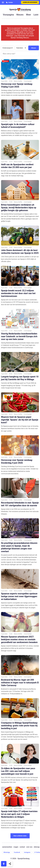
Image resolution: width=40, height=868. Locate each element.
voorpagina (8, 15)
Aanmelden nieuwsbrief (30, 2)
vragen (16, 847)
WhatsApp (7, 852)
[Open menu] (3, 2)
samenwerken (7, 847)
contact (22, 847)
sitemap (37, 847)
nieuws (20, 15)
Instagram (27, 852)
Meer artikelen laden (20, 836)
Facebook (17, 852)
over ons (29, 847)
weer (28, 15)
